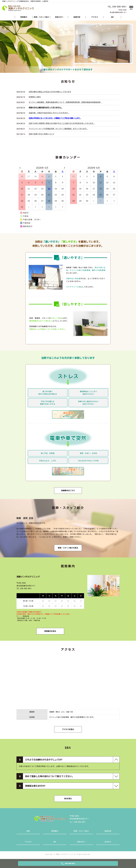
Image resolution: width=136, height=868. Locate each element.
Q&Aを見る (68, 799)
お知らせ (108, 842)
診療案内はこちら (68, 491)
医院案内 (24, 17)
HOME (28, 831)
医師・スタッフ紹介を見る (68, 548)
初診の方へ (59, 17)
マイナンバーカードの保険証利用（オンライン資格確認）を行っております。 (58, 129)
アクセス (95, 17)
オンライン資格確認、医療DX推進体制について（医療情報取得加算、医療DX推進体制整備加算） (65, 102)
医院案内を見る (50, 631)
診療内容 (77, 17)
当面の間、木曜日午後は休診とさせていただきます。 (49, 113)
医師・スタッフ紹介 (41, 17)
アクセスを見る (68, 729)
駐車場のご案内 (35, 97)
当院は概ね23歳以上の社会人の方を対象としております (50, 92)
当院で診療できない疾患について (41, 134)
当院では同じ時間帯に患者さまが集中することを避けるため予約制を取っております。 (62, 123)
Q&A (112, 17)
